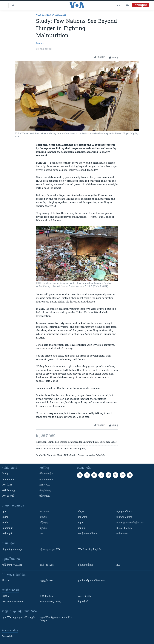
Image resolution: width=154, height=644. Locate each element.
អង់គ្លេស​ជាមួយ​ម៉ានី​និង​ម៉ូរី (12, 550)
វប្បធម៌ (81, 523)
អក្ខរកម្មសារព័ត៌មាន (124, 512)
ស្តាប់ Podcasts (47, 565)
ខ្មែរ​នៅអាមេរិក (8, 528)
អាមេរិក (5, 523)
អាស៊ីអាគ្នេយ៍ (7, 534)
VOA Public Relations (13, 602)
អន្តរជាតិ (5, 517)
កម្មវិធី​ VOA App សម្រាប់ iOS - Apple (18, 618)
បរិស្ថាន (81, 512)
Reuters (40, 44)
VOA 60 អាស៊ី (8, 496)
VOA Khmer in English (51, 15)
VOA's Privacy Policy (51, 602)
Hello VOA (45, 485)
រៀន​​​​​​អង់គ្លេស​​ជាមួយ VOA (50, 550)
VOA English (46, 596)
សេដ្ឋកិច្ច (43, 517)
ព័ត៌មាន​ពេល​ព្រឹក (46, 474)
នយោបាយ (44, 512)
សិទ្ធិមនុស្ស (44, 523)
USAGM (6, 596)
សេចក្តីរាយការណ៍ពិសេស (88, 534)
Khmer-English (124, 528)
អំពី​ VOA (6, 581)
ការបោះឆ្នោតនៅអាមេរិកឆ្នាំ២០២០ (130, 523)
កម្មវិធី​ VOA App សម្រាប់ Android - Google (56, 619)
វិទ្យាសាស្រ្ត (82, 517)
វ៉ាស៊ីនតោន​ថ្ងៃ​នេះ (9, 479)
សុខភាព (43, 528)
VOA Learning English (89, 550)
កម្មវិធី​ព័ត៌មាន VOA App (12, 565)
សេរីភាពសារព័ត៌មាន (124, 517)
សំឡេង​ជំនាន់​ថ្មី (45, 491)
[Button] (100, 57)
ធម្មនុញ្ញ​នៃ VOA (47, 581)
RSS (118, 565)
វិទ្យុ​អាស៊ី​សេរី (83, 602)
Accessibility (85, 596)
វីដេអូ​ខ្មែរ (5, 474)
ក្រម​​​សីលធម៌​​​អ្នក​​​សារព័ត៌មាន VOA (92, 581)
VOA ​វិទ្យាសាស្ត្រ (9, 491)
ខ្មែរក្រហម (82, 528)
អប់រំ (42, 534)
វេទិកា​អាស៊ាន (45, 496)
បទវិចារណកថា (122, 534)
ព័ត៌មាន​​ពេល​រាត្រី (46, 479)
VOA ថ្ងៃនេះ (7, 485)
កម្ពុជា (4, 512)
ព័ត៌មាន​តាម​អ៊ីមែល (86, 565)
